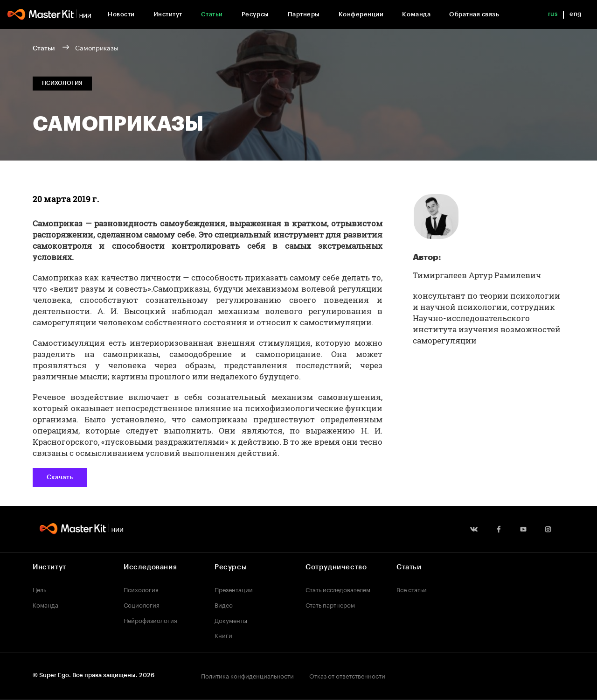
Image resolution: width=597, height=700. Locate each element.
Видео (224, 604)
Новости (121, 14)
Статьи (212, 14)
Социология (142, 604)
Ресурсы (255, 14)
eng (576, 14)
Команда (416, 14)
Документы (231, 620)
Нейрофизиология (150, 620)
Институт (168, 14)
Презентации (234, 589)
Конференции (361, 14)
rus (553, 14)
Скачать (60, 477)
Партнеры (304, 14)
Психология (141, 589)
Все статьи (412, 589)
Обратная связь (474, 14)
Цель (39, 589)
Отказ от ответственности (347, 675)
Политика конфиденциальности (247, 675)
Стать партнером (330, 604)
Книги (223, 635)
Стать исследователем (338, 589)
